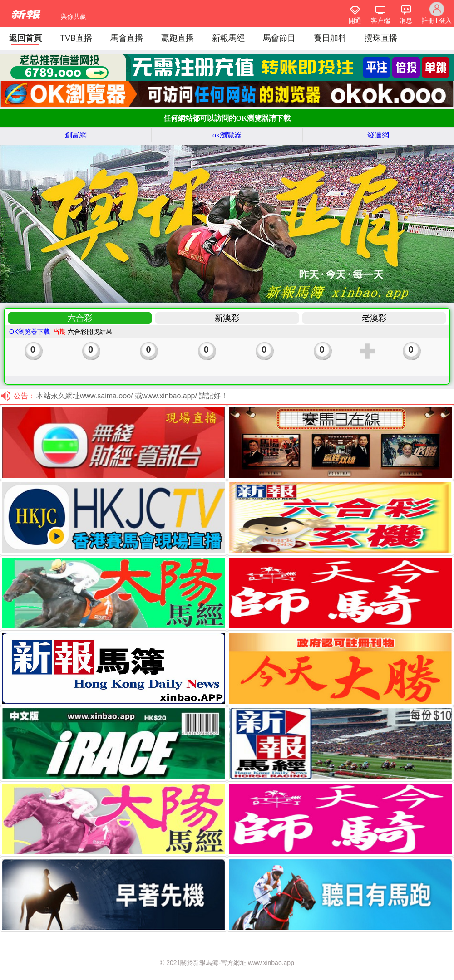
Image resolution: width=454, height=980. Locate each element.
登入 (445, 20)
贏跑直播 (178, 38)
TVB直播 (76, 38)
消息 (406, 20)
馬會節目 (279, 38)
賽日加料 (330, 38)
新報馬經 (228, 38)
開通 (355, 20)
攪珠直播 (381, 38)
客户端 (380, 20)
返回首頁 (25, 38)
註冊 (428, 20)
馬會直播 (127, 38)
